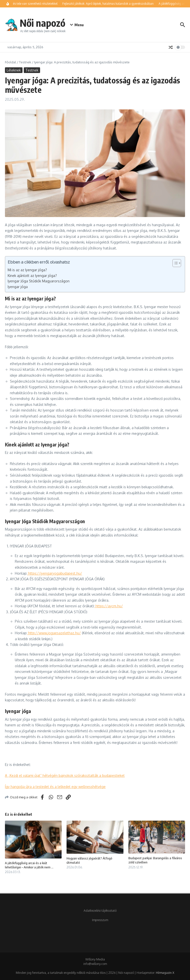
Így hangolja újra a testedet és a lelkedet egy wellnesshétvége (55, 787)
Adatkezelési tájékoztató (100, 911)
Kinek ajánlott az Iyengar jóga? (32, 276)
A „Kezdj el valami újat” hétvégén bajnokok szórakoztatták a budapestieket (65, 775)
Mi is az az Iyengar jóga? (27, 270)
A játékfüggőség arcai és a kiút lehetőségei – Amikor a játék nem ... (29, 865)
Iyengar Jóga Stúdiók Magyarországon (39, 281)
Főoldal (11, 62)
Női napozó (43, 23)
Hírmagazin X (165, 973)
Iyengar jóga (18, 287)
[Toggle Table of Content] (174, 263)
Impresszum (100, 920)
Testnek (25, 62)
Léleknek (14, 70)
